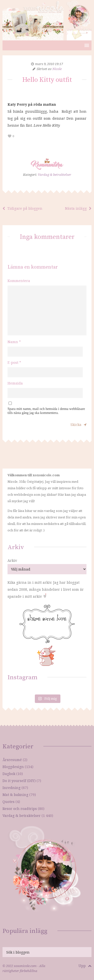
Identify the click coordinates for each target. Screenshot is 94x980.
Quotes (9, 802)
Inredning (12, 788)
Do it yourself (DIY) (19, 781)
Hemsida (15, 383)
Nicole (57, 69)
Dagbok (9, 774)
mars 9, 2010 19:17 (49, 64)
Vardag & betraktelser (55, 175)
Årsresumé (12, 760)
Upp (85, 966)
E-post (14, 362)
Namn (14, 342)
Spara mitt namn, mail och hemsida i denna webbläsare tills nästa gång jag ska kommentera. (46, 411)
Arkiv (12, 560)
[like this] (10, 136)
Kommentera (19, 281)
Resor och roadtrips (20, 809)
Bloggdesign (13, 767)
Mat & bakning (15, 795)
